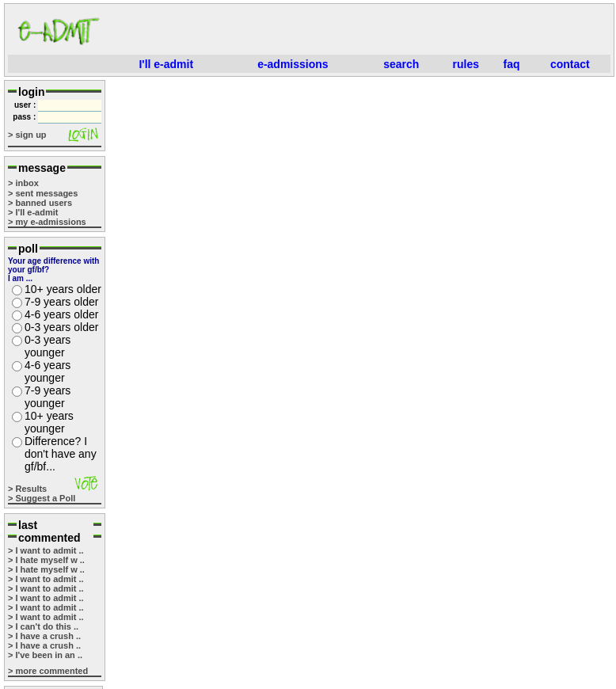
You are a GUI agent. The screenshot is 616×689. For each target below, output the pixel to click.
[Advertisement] (361, 31)
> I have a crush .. (44, 636)
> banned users (40, 203)
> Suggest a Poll (42, 498)
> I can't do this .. (43, 626)
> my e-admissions (47, 222)
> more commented (48, 671)
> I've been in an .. (45, 655)
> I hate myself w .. (46, 560)
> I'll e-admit (33, 212)
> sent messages (43, 193)
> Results (27, 489)
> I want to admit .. (46, 550)
